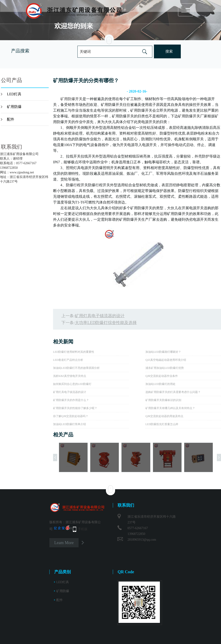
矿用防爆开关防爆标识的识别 (163, 400)
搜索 (169, 51)
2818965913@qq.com (142, 540)
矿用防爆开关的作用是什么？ (71, 400)
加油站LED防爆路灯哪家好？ (163, 352)
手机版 (83, 529)
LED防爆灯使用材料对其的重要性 (74, 352)
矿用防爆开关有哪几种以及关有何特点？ (170, 408)
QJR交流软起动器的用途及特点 (164, 416)
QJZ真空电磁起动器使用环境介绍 (166, 360)
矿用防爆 (14, 107)
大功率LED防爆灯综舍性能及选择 (106, 323)
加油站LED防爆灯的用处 (160, 384)
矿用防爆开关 (71, 99)
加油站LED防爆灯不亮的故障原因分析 (76, 368)
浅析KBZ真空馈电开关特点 (70, 376)
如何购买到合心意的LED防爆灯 (72, 384)
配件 (11, 119)
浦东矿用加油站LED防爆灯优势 (165, 368)
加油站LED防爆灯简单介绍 (69, 424)
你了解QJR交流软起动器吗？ (71, 416)
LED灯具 (14, 94)
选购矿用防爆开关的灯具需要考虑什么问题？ (173, 392)
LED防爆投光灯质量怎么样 (162, 424)
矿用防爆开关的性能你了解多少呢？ (75, 408)
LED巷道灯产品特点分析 (68, 360)
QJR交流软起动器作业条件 (162, 376)
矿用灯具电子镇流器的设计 (100, 316)
